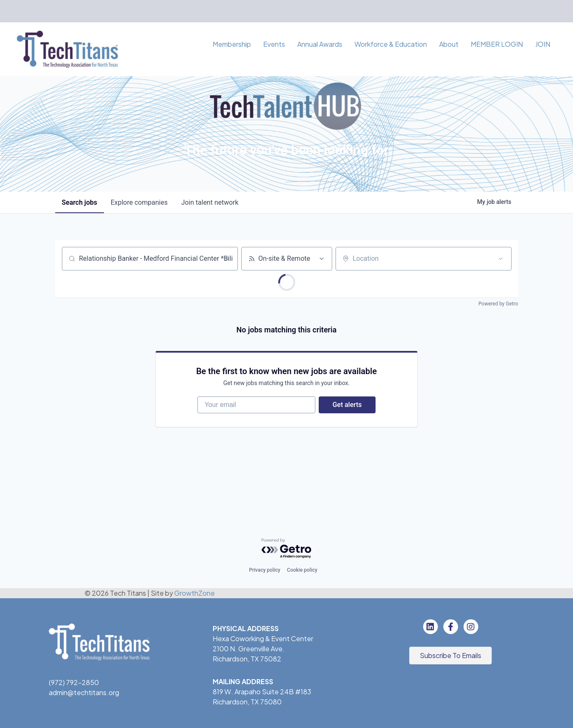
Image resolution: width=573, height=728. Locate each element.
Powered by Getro (498, 304)
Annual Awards (320, 44)
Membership (232, 44)
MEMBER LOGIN (497, 44)
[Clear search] (227, 259)
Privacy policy (264, 570)
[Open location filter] (501, 259)
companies (139, 202)
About (449, 44)
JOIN (543, 44)
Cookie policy (302, 570)
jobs (80, 202)
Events (274, 44)
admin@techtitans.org (84, 692)
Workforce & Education (391, 44)
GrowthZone (195, 593)
